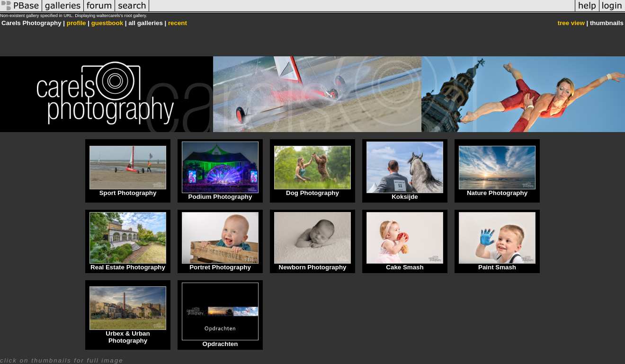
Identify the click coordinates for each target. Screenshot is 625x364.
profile (76, 23)
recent (178, 23)
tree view (571, 23)
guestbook (107, 23)
